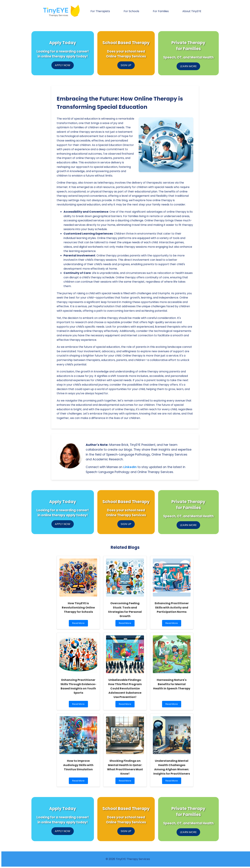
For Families (161, 11)
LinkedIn (130, 467)
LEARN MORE (188, 66)
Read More (80, 624)
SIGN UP (126, 65)
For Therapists (100, 11)
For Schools (131, 11)
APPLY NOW (63, 65)
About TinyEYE (192, 11)
